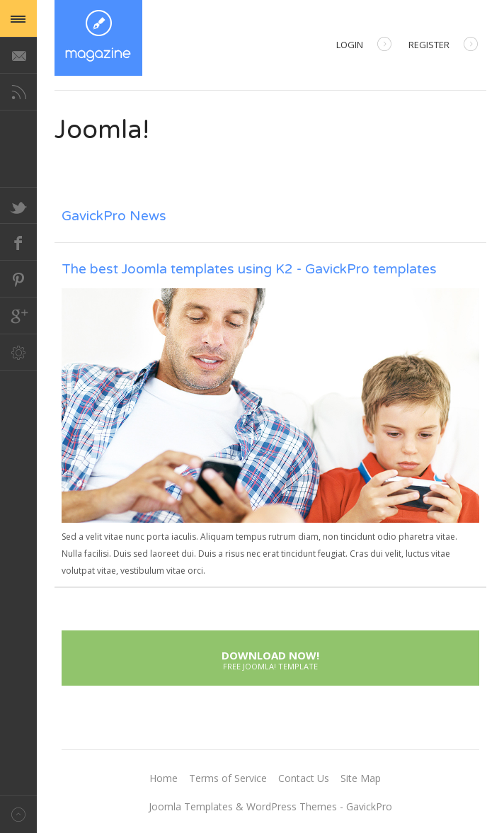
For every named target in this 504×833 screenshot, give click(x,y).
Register (443, 46)
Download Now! (270, 659)
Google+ (18, 316)
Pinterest (18, 279)
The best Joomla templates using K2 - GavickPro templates (249, 269)
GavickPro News (114, 216)
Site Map (361, 778)
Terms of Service (228, 778)
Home (164, 778)
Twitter (18, 205)
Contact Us (304, 778)
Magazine (98, 38)
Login (364, 46)
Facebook (18, 242)
